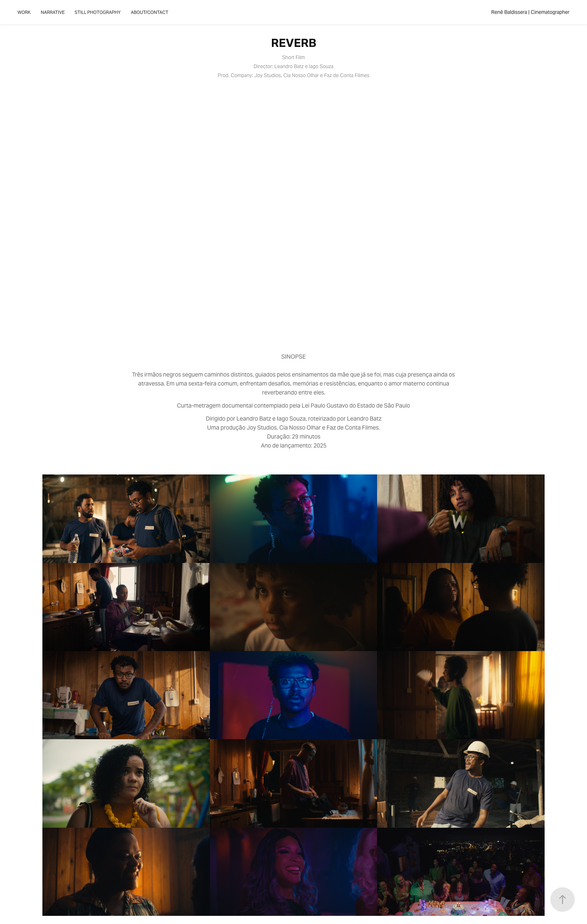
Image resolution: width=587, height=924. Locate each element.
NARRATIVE (53, 12)
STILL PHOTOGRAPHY (98, 12)
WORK (24, 12)
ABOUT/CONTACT (150, 12)
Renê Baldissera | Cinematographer (530, 12)
